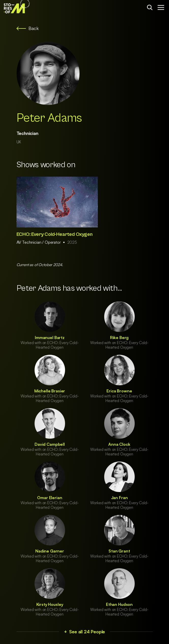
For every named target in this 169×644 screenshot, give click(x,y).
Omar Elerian (50, 498)
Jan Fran (119, 498)
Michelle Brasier (50, 391)
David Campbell (50, 444)
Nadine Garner (50, 551)
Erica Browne (119, 391)
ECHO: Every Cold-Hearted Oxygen (55, 234)
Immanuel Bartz (50, 338)
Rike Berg (119, 338)
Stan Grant (119, 551)
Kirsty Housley (50, 604)
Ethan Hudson (119, 604)
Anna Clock (119, 444)
